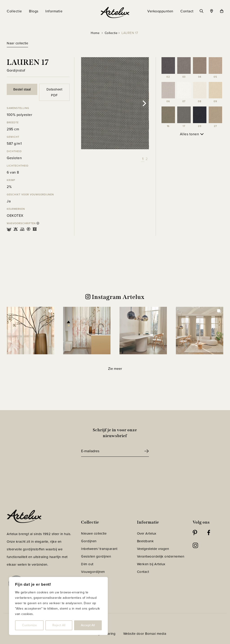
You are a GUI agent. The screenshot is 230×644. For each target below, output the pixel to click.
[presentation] (115, 469)
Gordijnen (89, 541)
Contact (143, 572)
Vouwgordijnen (93, 572)
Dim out (87, 564)
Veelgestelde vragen (153, 549)
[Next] (144, 103)
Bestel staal (22, 89)
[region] (58, 606)
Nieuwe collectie (94, 533)
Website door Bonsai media (145, 634)
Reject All (59, 625)
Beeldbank (145, 541)
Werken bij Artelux (151, 564)
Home (95, 33)
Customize (29, 625)
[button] (30, 331)
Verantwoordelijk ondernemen (161, 556)
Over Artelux (147, 533)
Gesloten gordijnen (96, 556)
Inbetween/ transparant (99, 549)
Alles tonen (192, 134)
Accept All (88, 625)
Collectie (111, 33)
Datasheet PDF (54, 92)
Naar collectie (17, 43)
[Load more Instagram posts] (115, 369)
